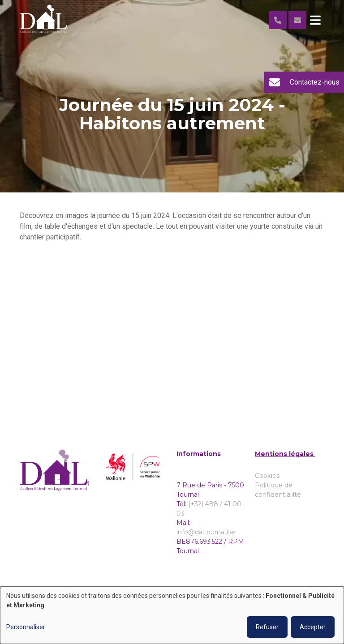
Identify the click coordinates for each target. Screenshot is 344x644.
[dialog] (172, 615)
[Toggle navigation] (315, 20)
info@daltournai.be (206, 532)
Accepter (313, 627)
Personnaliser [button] (26, 627)
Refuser (267, 627)
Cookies (267, 476)
